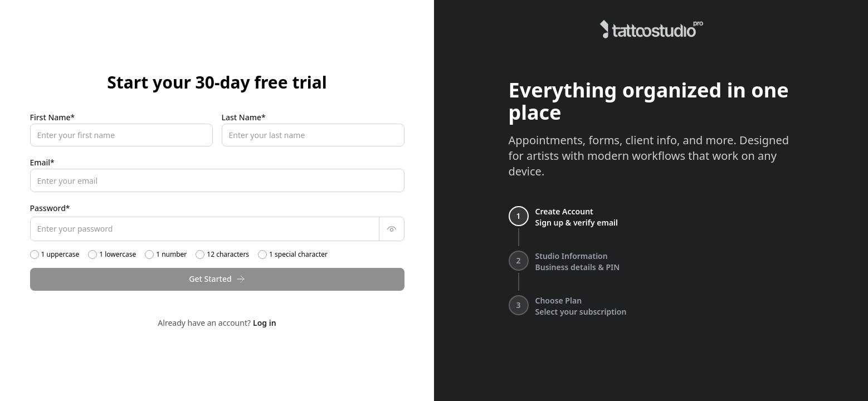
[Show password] (392, 229)
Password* (50, 208)
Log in (265, 323)
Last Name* (244, 117)
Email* (42, 162)
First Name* (53, 117)
